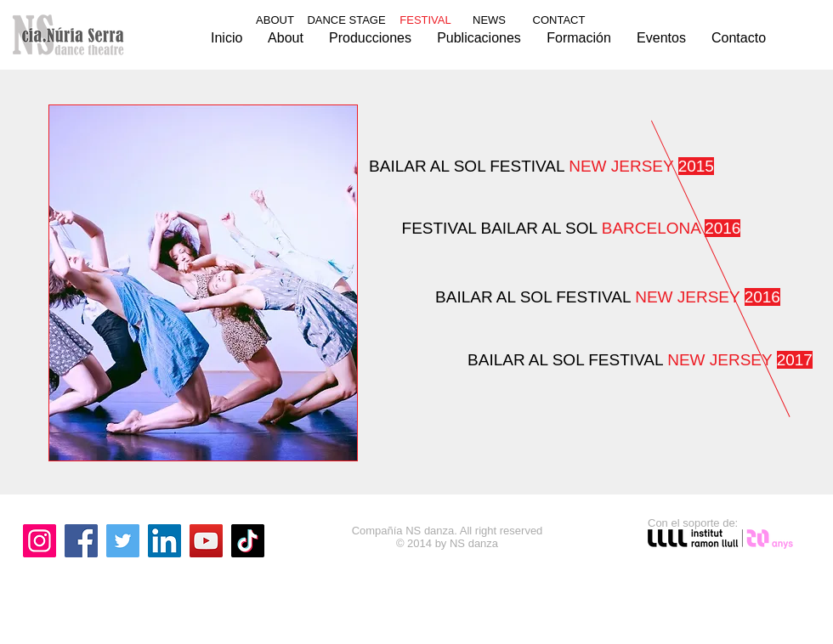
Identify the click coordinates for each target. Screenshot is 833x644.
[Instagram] (40, 541)
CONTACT (559, 20)
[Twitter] (123, 541)
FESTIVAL (572, 228)
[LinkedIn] (164, 541)
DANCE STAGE (346, 20)
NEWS (489, 20)
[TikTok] (248, 541)
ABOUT (275, 20)
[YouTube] (206, 541)
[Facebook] (81, 541)
